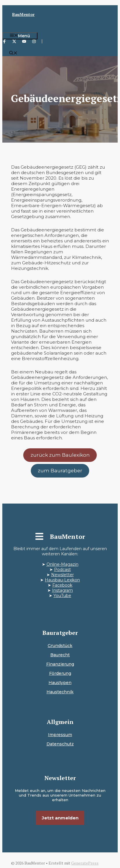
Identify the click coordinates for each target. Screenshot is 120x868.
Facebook (62, 585)
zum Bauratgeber (60, 471)
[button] (13, 54)
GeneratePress (85, 863)
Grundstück (60, 646)
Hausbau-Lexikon (62, 580)
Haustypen (60, 683)
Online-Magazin (62, 564)
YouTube (62, 596)
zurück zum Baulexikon (60, 455)
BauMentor (23, 14)
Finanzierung (60, 664)
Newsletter (62, 575)
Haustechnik (60, 692)
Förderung (60, 673)
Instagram (62, 590)
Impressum (60, 735)
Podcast (62, 570)
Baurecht (60, 655)
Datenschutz (60, 744)
